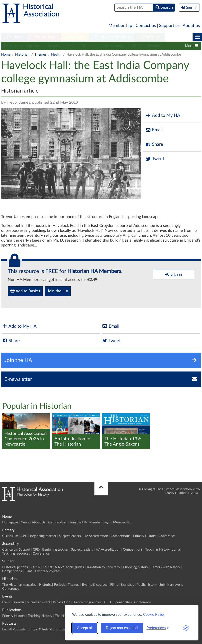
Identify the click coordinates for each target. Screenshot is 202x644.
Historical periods (15, 567)
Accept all (85, 628)
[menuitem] (15, 37)
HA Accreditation (96, 536)
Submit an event (171, 585)
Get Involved (58, 522)
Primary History (145, 536)
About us (191, 26)
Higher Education (112, 37)
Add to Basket (25, 291)
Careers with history (165, 567)
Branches (155, 46)
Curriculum (10, 536)
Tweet (155, 159)
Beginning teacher (43, 536)
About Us (39, 522)
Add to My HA (163, 116)
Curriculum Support (16, 550)
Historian (150, 37)
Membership (120, 26)
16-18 (47, 567)
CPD (24, 536)
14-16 (35, 567)
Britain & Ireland (40, 629)
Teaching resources (16, 554)
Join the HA (58, 291)
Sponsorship (123, 602)
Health (56, 55)
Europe (60, 629)
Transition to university (103, 567)
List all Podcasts (14, 629)
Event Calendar (13, 602)
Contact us (146, 26)
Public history (147, 585)
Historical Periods (60, 46)
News (25, 522)
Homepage (10, 522)
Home (6, 55)
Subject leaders (70, 536)
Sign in (174, 274)
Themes (87, 46)
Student (75, 37)
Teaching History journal (163, 550)
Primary (15, 37)
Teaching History (40, 616)
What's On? (61, 602)
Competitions (121, 536)
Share (154, 144)
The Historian (65, 616)
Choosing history (135, 567)
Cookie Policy (154, 615)
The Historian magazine (22, 46)
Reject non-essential (122, 628)
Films (137, 46)
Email (154, 130)
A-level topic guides (69, 567)
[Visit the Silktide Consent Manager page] (186, 628)
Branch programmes (87, 602)
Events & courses (113, 46)
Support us (169, 26)
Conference (167, 536)
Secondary (45, 37)
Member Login (100, 522)
